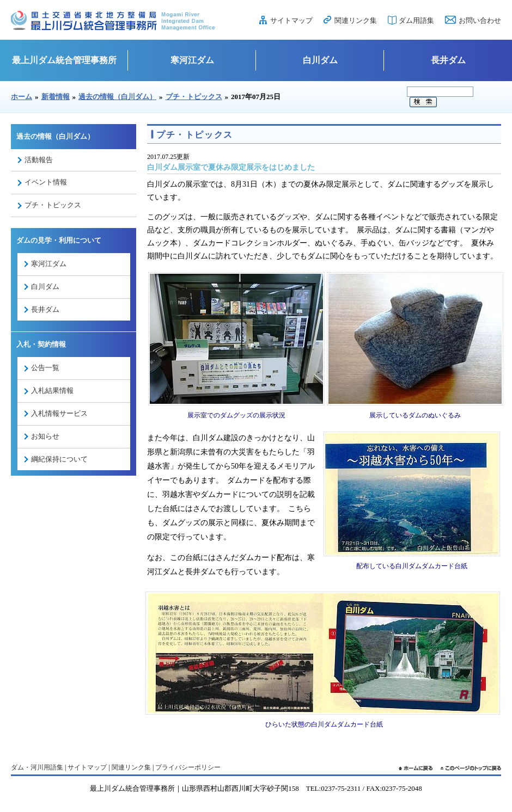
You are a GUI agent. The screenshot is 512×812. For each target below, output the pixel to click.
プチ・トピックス (194, 97)
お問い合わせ (480, 20)
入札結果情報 (52, 390)
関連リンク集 (356, 20)
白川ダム (320, 60)
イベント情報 (46, 182)
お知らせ (45, 436)
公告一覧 (45, 368)
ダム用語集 (416, 20)
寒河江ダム (192, 60)
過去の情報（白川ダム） (117, 97)
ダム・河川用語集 (37, 767)
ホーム (22, 97)
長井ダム (448, 60)
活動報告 (39, 160)
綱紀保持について (59, 459)
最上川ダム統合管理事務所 (64, 60)
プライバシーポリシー (188, 767)
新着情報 (56, 97)
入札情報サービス (59, 413)
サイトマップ (291, 20)
